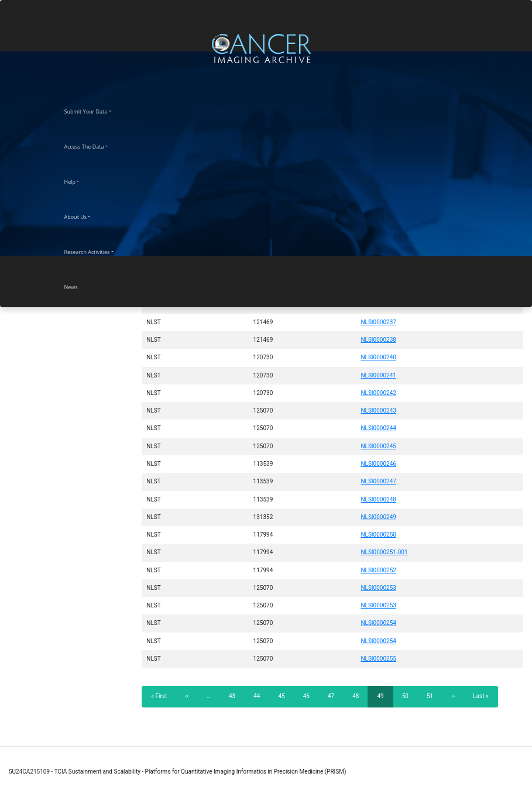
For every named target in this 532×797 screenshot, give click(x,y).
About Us (86, 215)
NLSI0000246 (378, 464)
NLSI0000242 (378, 393)
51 (433, 696)
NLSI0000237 (378, 322)
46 (310, 696)
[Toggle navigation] (522, 48)
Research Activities (97, 250)
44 (260, 696)
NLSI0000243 (378, 410)
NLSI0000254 (378, 623)
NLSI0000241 (378, 375)
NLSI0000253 (378, 588)
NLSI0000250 (378, 535)
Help (80, 180)
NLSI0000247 (378, 481)
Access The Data (95, 145)
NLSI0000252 (378, 570)
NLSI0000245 (378, 446)
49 (385, 700)
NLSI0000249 (378, 517)
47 (334, 696)
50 (409, 696)
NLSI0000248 (378, 499)
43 (236, 696)
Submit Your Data (96, 110)
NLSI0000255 (378, 659)
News (81, 286)
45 (285, 696)
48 (359, 696)
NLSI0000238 (378, 340)
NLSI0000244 (378, 428)
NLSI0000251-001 (384, 552)
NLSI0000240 (378, 357)
